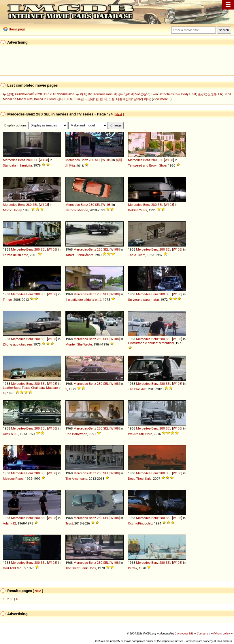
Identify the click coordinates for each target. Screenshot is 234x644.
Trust (69, 523)
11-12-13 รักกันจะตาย (59, 94)
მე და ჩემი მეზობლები (132, 94)
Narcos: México (77, 210)
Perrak (133, 568)
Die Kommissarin (100, 94)
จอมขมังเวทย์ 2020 (28, 94)
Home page (17, 29)
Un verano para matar (143, 300)
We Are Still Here (140, 434)
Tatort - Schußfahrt (79, 255)
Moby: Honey (12, 210)
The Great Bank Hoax (81, 568)
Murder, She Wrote (79, 344)
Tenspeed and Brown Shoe (147, 165)
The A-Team (137, 255)
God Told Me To (14, 568)
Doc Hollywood (76, 434)
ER (220, 94)
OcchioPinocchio (140, 523)
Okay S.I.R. (11, 434)
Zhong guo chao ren (17, 344)
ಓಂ (178, 94)
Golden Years (138, 210)
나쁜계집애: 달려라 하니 (133, 99)
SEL (35, 160)
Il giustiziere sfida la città (83, 300)
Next (119, 114)
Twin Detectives (163, 94)
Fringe (7, 300)
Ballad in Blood (45, 99)
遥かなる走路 (207, 94)
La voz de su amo (16, 255)
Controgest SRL (184, 633)
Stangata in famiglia (17, 165)
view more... (162, 99)
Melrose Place (13, 479)
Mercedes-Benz (14, 160)
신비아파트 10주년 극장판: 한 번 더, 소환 (86, 99)
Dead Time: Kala (140, 479)
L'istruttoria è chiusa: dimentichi (151, 343)
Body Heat (189, 94)
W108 (44, 160)
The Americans (76, 479)
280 (29, 160)
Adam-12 (10, 523)
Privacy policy (221, 633)
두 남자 (8, 94)
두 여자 (81, 94)
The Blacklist (137, 389)
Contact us (203, 633)
